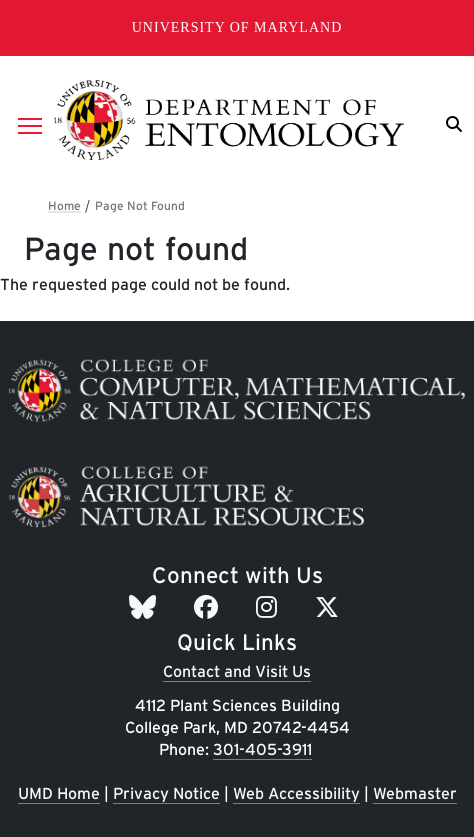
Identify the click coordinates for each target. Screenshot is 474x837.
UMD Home (59, 793)
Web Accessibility (296, 793)
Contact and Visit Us (237, 671)
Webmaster (415, 793)
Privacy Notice (166, 793)
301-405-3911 (262, 749)
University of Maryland (237, 27)
